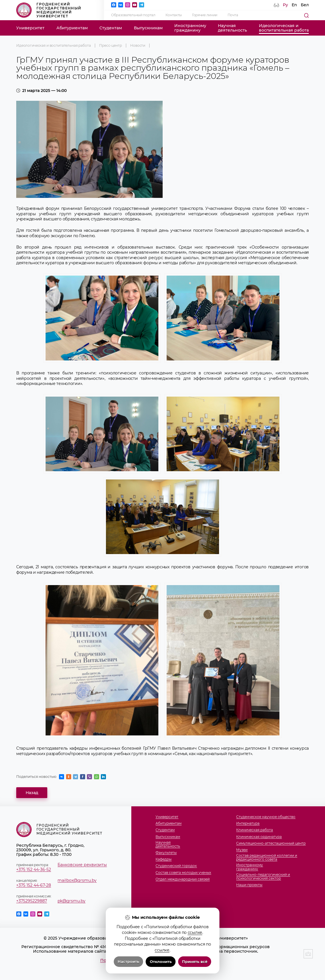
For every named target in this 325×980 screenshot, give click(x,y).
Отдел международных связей (183, 879)
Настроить (128, 962)
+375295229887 (32, 901)
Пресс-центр (110, 46)
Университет (30, 28)
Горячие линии (205, 15)
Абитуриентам (72, 28)
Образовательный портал (133, 15)
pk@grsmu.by (71, 901)
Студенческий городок (176, 866)
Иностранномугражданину (190, 28)
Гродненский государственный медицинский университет (49, 10)
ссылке (195, 932)
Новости (138, 46)
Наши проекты (249, 885)
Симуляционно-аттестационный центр (271, 843)
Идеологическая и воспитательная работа (54, 46)
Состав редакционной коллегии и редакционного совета (267, 858)
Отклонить (161, 962)
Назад (32, 793)
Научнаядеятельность (232, 28)
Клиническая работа (255, 830)
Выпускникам (148, 28)
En (294, 5)
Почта (233, 15)
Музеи (242, 850)
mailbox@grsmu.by (77, 880)
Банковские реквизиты (82, 865)
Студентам (111, 28)
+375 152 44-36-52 (34, 870)
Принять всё (195, 962)
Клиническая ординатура (259, 837)
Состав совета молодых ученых (183, 873)
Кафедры (163, 859)
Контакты (174, 15)
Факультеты (166, 853)
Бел (305, 5)
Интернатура (248, 824)
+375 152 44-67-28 (34, 885)
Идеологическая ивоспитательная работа (284, 28)
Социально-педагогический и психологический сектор (263, 877)
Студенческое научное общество (266, 817)
